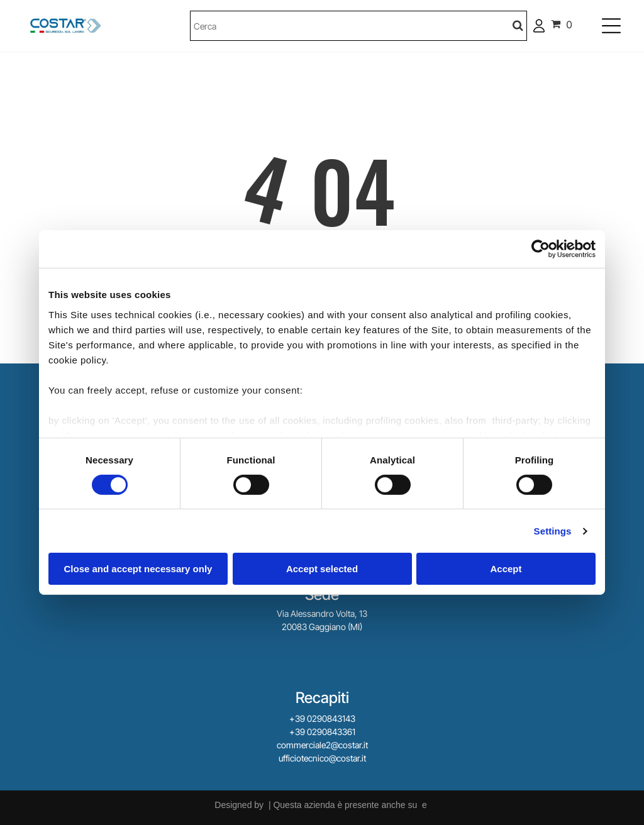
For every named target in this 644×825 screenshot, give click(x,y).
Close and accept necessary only (138, 569)
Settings (553, 531)
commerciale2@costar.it (322, 745)
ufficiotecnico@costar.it (322, 758)
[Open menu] (611, 26)
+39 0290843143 (322, 718)
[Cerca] (359, 26)
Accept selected (322, 569)
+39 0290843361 (322, 732)
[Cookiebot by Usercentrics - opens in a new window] (541, 249)
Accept (506, 569)
